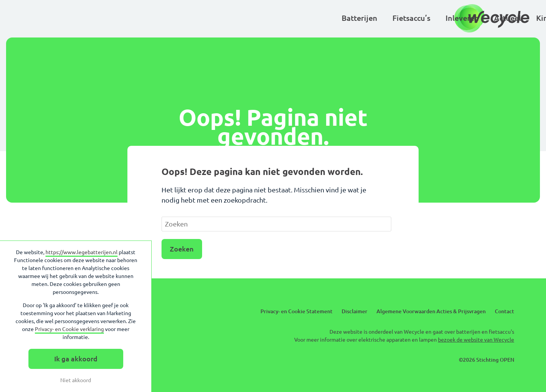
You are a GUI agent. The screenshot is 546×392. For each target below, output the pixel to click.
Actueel (276, 18)
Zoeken (182, 249)
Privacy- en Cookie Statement (297, 311)
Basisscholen (374, 18)
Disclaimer (355, 311)
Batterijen (128, 18)
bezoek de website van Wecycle (476, 340)
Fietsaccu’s (180, 18)
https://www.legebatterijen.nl (82, 252)
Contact (504, 311)
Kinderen (321, 18)
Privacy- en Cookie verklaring (69, 329)
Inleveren (231, 18)
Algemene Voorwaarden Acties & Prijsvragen (431, 311)
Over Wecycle (436, 18)
